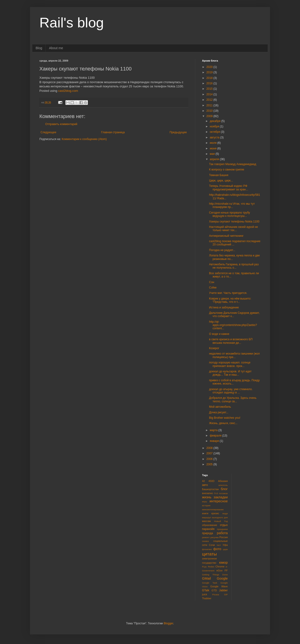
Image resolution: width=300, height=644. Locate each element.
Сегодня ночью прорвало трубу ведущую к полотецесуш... (230, 214)
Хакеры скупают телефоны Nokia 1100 (234, 222)
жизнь (207, 497)
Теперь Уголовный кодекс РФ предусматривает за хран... (229, 188)
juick (205, 594)
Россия (223, 537)
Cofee (213, 288)
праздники (222, 529)
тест (219, 545)
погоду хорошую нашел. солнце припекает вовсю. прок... (230, 364)
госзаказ (223, 493)
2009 (210, 116)
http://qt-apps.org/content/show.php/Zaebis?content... (233, 325)
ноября (215, 126)
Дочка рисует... (219, 412)
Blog (39, 48)
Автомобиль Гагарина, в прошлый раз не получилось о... (234, 266)
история (206, 505)
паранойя (208, 529)
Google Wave (219, 586)
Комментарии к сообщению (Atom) (84, 139)
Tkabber (207, 598)
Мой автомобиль (220, 407)
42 (203, 481)
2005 (210, 464)
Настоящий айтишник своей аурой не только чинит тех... (233, 229)
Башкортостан (210, 489)
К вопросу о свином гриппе (227, 170)
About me (56, 48)
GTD (214, 590)
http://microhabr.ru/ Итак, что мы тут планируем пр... (232, 205)
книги (205, 513)
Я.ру (204, 567)
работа (222, 533)
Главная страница (113, 132)
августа (215, 137)
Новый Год (221, 521)
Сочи (212, 545)
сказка (205, 541)
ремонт (206, 537)
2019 (210, 72)
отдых (224, 525)
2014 (210, 94)
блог (224, 489)
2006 (210, 459)
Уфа (225, 545)
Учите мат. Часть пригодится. (228, 293)
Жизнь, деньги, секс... (223, 423)
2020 (210, 67)
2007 (210, 453)
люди (225, 513)
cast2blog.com (68, 91)
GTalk (206, 590)
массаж (206, 521)
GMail (206, 578)
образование (210, 525)
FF (226, 570)
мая (213, 154)
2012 (210, 100)
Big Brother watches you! (225, 418)
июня (214, 148)
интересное (219, 501)
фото (217, 549)
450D (211, 481)
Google (222, 578)
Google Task (210, 583)
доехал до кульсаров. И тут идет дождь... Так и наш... (230, 373)
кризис (215, 513)
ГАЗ (216, 493)
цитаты (209, 554)
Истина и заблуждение (224, 307)
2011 (210, 105)
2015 (210, 89)
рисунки (215, 537)
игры (204, 502)
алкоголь (223, 485)
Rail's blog (72, 23)
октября (215, 132)
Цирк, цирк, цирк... (221, 181)
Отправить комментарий (61, 124)
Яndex (211, 567)
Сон (212, 282)
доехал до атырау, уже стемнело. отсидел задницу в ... (231, 391)
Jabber (223, 590)
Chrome (220, 566)
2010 (210, 111)
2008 (210, 448)
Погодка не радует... (222, 250)
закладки (221, 497)
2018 (210, 78)
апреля (215, 159)
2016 (210, 83)
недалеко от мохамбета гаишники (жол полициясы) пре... (234, 355)
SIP (226, 594)
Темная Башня (219, 175)
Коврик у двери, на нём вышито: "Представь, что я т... (230, 300)
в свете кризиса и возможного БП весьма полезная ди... (231, 341)
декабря (216, 121)
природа (208, 533)
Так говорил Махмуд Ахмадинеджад (233, 164)
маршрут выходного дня (215, 517)
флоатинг (207, 549)
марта (214, 430)
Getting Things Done (215, 575)
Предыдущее (178, 132)
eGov (219, 570)
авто (205, 485)
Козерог (214, 348)
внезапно (207, 493)
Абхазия (223, 481)
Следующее (48, 132)
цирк (225, 549)
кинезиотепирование (213, 509)
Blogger (168, 623)
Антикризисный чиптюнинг (226, 236)
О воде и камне (219, 334)
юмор (223, 563)
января (215, 441)
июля (214, 143)
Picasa (216, 594)
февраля (216, 436)
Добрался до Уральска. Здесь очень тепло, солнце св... (233, 400)
